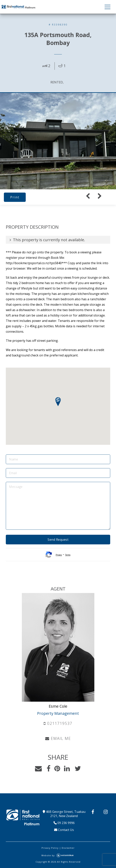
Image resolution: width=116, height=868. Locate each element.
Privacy (59, 555)
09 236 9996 (64, 823)
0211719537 (58, 723)
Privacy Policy (50, 848)
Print (15, 197)
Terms (68, 555)
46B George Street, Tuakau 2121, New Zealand (64, 814)
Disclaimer (68, 848)
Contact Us (64, 830)
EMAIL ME (58, 738)
